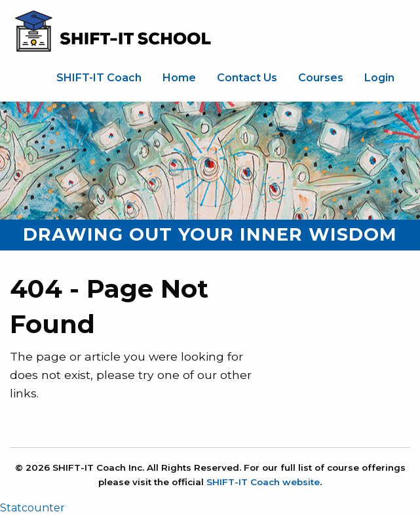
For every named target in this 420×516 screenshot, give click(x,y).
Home (179, 78)
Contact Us (247, 78)
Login (379, 78)
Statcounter (32, 508)
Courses (321, 78)
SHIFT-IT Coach (99, 78)
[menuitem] (99, 78)
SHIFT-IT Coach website (263, 482)
